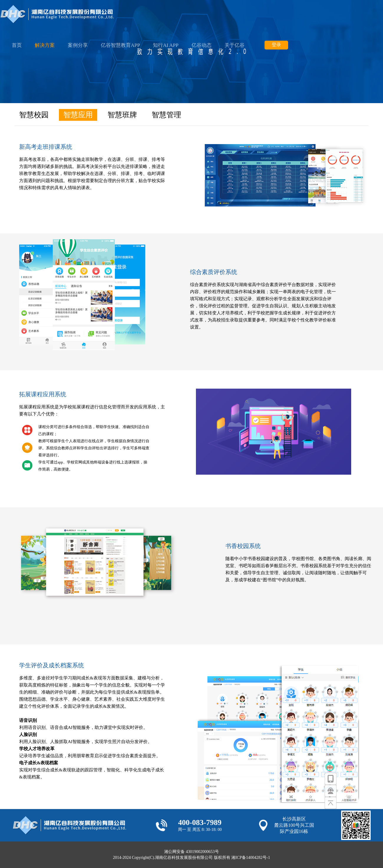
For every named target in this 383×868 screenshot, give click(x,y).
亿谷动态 (202, 45)
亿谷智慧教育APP (120, 45)
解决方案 (45, 45)
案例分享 (78, 45)
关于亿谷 (235, 45)
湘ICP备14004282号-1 (251, 858)
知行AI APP (166, 45)
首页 (17, 45)
